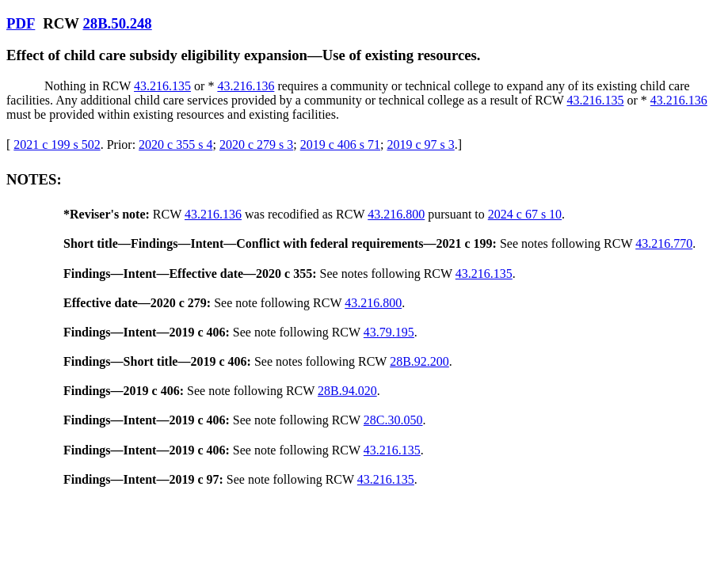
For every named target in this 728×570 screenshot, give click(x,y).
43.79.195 (389, 332)
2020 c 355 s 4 (175, 144)
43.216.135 (162, 86)
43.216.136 (246, 86)
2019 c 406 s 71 (340, 144)
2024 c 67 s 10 (525, 214)
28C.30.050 (393, 420)
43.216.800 (396, 214)
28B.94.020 (347, 391)
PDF (21, 23)
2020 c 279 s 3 (256, 144)
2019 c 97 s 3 (420, 144)
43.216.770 (664, 243)
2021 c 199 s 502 (57, 144)
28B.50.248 (117, 23)
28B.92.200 (419, 361)
